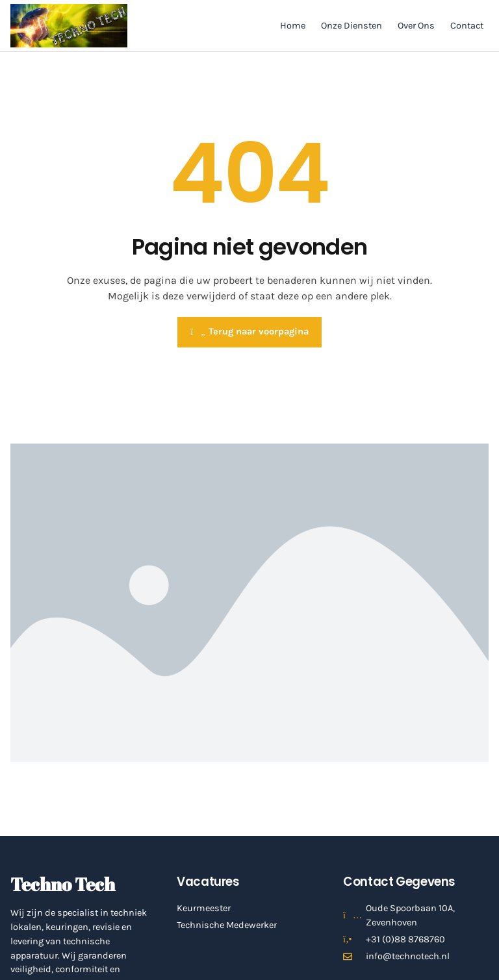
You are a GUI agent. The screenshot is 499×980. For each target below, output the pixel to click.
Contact (467, 26)
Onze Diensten (352, 26)
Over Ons (416, 26)
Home (293, 26)
